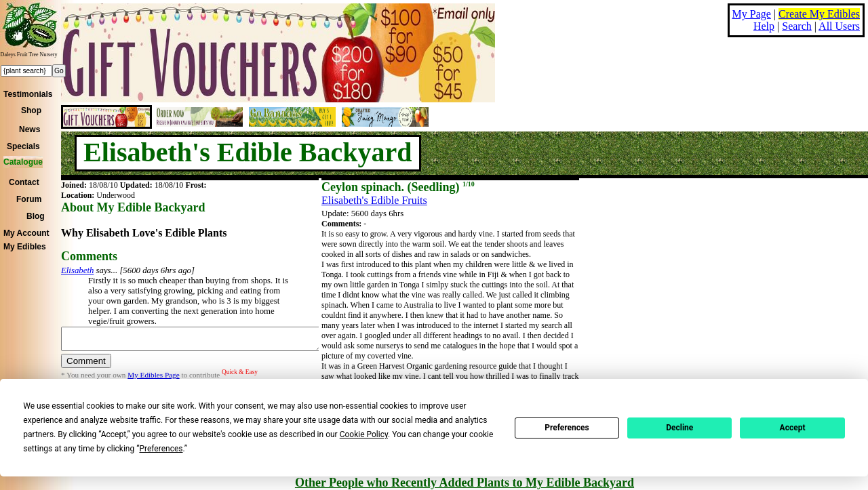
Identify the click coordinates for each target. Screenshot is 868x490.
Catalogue (23, 162)
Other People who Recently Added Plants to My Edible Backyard (465, 483)
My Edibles (25, 247)
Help (764, 26)
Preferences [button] (161, 449)
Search (797, 26)
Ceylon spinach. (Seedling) (398, 187)
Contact (24, 182)
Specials (23, 146)
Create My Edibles (819, 14)
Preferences (567, 428)
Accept (793, 428)
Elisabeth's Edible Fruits (374, 200)
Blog (36, 216)
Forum (29, 199)
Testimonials (28, 94)
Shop (31, 110)
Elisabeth (77, 270)
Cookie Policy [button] (364, 434)
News (29, 129)
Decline (679, 428)
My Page (752, 14)
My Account (26, 233)
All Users (839, 26)
